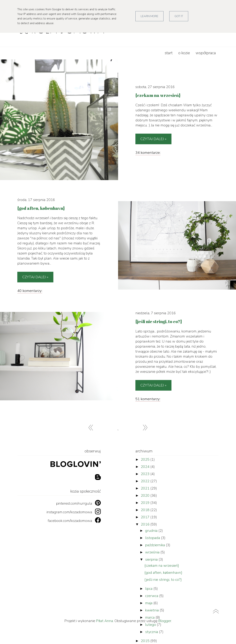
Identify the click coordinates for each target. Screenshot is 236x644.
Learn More (149, 16)
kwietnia (152, 610)
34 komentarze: (148, 153)
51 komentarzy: (148, 399)
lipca (149, 589)
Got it (179, 16)
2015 (146, 641)
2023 (146, 474)
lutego (151, 625)
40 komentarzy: (30, 291)
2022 (146, 481)
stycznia (152, 632)
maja (149, 603)
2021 (146, 488)
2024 (146, 467)
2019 (146, 503)
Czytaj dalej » (153, 139)
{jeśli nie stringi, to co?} (163, 580)
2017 (146, 517)
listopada (153, 538)
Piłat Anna (105, 621)
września (153, 552)
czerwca (152, 596)
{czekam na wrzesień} (162, 566)
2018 (146, 510)
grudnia (152, 531)
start (169, 53)
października (156, 545)
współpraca (206, 53)
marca (150, 617)
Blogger (165, 621)
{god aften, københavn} (163, 573)
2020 (146, 496)
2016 (146, 524)
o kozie (184, 53)
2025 (146, 459)
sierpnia (152, 559)
